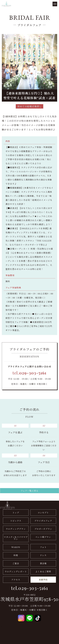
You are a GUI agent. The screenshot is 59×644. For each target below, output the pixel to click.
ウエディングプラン (16, 529)
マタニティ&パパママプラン (16, 538)
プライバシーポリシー (11, 631)
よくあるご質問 (43, 571)
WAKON (16, 547)
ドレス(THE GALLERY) (12, 627)
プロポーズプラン (43, 529)
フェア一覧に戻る (30, 491)
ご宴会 (16, 563)
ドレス (43, 555)
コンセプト (43, 513)
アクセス (16, 580)
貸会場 (43, 563)
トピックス (16, 521)
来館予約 (43, 580)
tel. (29, 373)
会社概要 (4, 623)
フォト (43, 547)
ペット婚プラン (43, 537)
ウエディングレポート (16, 571)
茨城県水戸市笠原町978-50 (29, 599)
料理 (16, 555)
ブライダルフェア (43, 521)
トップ (16, 513)
